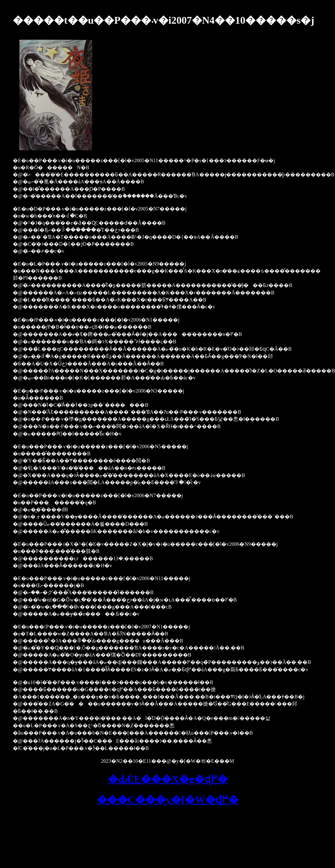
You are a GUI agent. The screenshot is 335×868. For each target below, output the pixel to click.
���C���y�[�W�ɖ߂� (167, 800)
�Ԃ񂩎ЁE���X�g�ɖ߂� (168, 779)
